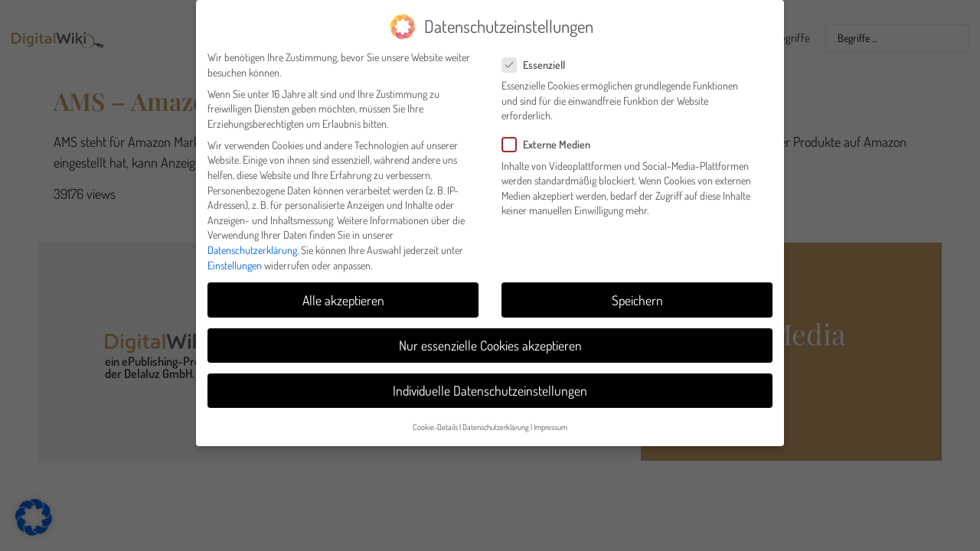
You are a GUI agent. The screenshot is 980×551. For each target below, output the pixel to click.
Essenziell (538, 59)
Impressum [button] (550, 421)
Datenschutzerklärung (252, 244)
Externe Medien (551, 139)
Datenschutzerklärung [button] (496, 421)
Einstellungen (235, 259)
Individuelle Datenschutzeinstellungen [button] (490, 384)
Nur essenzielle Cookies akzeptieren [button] (490, 339)
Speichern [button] (637, 294)
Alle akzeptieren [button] (343, 294)
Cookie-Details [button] (435, 421)
